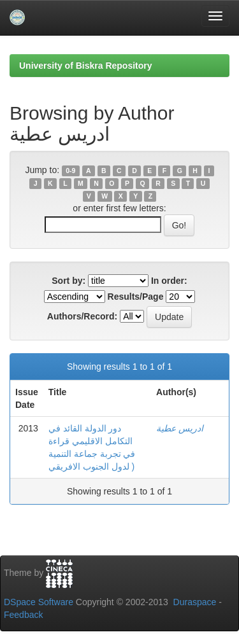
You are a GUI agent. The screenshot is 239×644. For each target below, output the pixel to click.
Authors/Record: (82, 316)
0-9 (70, 171)
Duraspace (195, 602)
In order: (169, 281)
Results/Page (136, 297)
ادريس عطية (180, 428)
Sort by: (69, 281)
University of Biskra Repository (86, 66)
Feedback (23, 615)
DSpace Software (39, 602)
